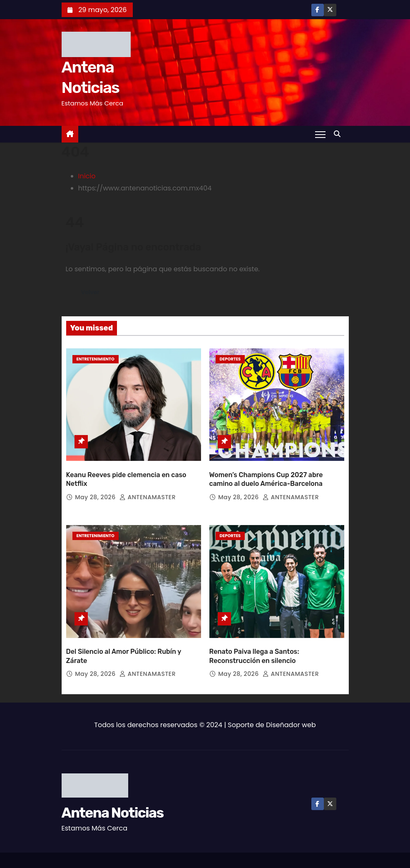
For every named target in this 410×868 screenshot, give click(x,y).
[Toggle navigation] (320, 134)
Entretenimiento (96, 359)
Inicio (87, 176)
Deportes (230, 359)
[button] (339, 134)
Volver (91, 293)
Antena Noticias (113, 796)
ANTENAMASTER (148, 488)
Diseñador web (291, 708)
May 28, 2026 (96, 488)
